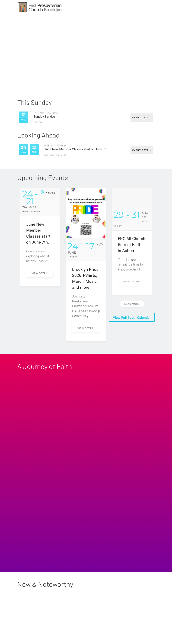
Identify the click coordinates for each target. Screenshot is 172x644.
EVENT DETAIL (141, 117)
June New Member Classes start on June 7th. (76, 150)
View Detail (40, 273)
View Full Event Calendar (132, 318)
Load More (132, 304)
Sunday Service (44, 117)
